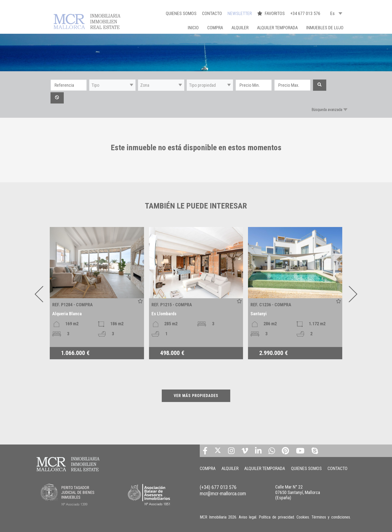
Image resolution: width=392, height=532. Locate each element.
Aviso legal (247, 517)
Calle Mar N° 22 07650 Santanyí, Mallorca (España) (298, 492)
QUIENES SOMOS (181, 13)
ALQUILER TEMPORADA (277, 28)
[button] (112, 85)
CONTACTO (212, 13)
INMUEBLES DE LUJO (325, 28)
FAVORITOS (271, 13)
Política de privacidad (276, 517)
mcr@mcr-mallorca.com (223, 493)
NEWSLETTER (240, 13)
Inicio (193, 28)
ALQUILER (240, 28)
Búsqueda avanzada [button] (327, 110)
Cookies (303, 517)
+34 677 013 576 (305, 13)
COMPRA (215, 28)
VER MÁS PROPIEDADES (196, 396)
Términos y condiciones (331, 517)
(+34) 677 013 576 (218, 487)
